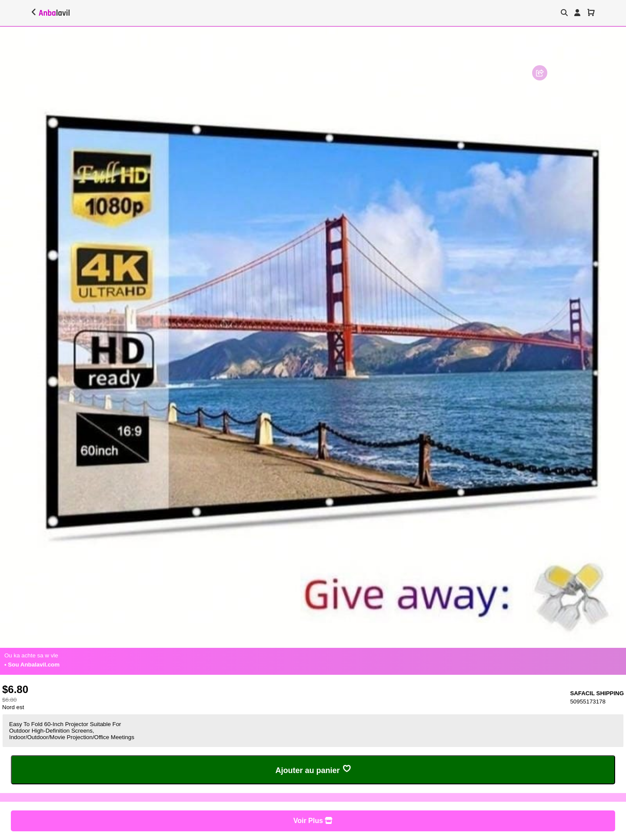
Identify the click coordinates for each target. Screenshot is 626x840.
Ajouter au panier (313, 770)
